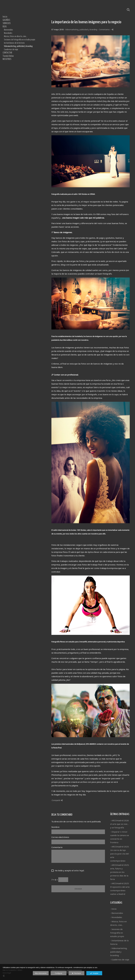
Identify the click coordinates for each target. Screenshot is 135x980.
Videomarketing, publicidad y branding (18, 46)
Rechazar (76, 973)
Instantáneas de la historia (14, 43)
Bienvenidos (8, 30)
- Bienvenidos (117, 913)
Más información (41, 973)
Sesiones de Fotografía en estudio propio (20, 40)
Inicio (5, 17)
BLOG (5, 27)
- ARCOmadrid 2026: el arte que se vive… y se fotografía (120, 824)
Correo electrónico (60, 837)
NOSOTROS (7, 59)
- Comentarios (104, 30)
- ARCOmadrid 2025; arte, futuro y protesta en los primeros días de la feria (120, 872)
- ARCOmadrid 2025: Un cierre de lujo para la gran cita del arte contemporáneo (120, 854)
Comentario (57, 847)
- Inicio (113, 909)
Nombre (55, 827)
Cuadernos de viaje (11, 50)
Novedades (8, 33)
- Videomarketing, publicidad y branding (119, 952)
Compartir (57, 800)
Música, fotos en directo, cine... (16, 36)
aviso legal (79, 870)
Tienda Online (8, 56)
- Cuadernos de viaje (120, 960)
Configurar (59, 973)
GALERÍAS (6, 20)
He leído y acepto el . (69, 870)
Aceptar (94, 973)
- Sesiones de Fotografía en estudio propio (117, 933)
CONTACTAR (7, 53)
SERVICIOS (7, 23)
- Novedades (116, 917)
